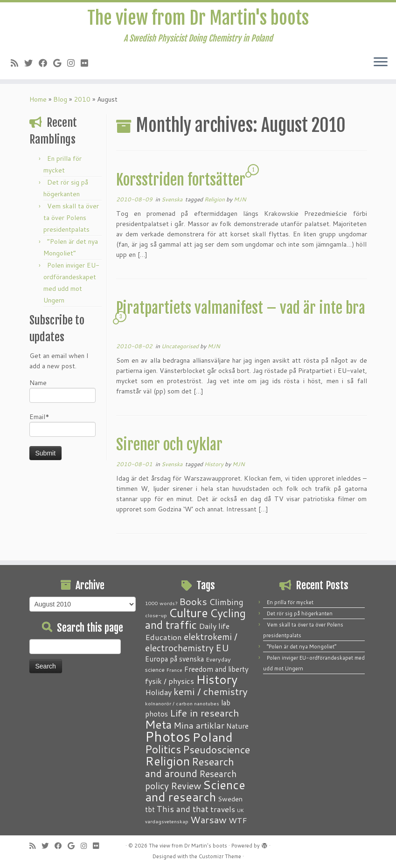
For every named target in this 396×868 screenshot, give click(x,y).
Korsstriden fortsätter (181, 183)
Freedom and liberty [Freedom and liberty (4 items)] (216, 669)
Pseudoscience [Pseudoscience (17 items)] (216, 749)
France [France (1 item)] (174, 670)
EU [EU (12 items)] (222, 648)
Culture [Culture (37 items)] (188, 613)
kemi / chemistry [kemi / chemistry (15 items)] (211, 691)
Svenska (173, 202)
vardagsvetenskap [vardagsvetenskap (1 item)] (167, 821)
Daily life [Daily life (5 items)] (214, 626)
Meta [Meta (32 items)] (158, 724)
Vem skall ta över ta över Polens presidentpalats (71, 220)
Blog (60, 102)
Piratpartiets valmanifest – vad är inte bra (241, 311)
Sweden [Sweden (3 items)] (230, 799)
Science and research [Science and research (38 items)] (195, 791)
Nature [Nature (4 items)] (237, 726)
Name (63, 393)
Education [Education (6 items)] (163, 637)
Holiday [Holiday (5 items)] (158, 692)
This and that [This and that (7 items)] (183, 809)
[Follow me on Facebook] (46, 64)
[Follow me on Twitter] (31, 64)
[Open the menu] (381, 64)
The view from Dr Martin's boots (198, 19)
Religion (215, 202)
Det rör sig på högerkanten (300, 613)
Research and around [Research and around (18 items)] (190, 767)
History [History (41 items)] (217, 679)
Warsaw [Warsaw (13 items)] (208, 820)
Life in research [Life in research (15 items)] (205, 713)
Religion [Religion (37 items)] (167, 761)
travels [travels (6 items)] (223, 809)
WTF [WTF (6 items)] (238, 820)
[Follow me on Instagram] (74, 64)
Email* (63, 427)
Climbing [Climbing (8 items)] (226, 602)
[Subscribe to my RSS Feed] (17, 64)
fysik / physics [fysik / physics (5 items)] (170, 681)
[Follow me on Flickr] (87, 64)
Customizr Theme (220, 856)
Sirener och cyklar (169, 448)
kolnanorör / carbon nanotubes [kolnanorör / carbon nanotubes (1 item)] (182, 703)
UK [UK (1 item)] (240, 810)
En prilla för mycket (290, 602)
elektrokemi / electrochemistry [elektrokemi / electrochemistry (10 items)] (191, 642)
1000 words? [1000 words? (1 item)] (161, 603)
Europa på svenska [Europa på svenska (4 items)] (174, 659)
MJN (240, 202)
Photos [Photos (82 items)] (168, 736)
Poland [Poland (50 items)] (212, 737)
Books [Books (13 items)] (193, 602)
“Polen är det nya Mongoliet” (302, 647)
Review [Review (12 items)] (186, 785)
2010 (82, 102)
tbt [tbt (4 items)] (150, 809)
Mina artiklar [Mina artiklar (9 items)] (199, 725)
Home (38, 102)
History (215, 467)
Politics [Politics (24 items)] (163, 749)
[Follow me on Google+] (60, 64)
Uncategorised (181, 349)
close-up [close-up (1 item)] (156, 615)
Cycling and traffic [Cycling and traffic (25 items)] (195, 619)
